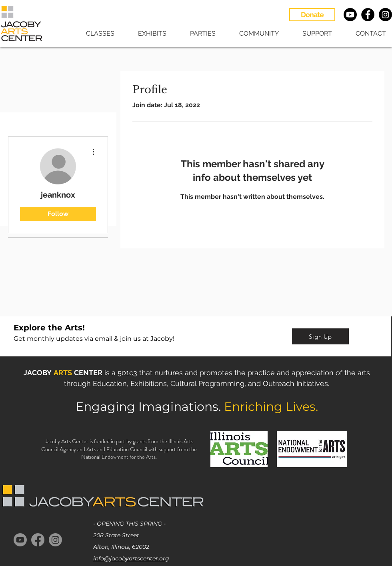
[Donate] (312, 15)
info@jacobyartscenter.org (131, 558)
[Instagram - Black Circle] (385, 15)
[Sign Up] (320, 336)
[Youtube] (350, 15)
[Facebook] (38, 540)
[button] (94, 33)
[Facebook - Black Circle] (368, 15)
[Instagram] (55, 540)
